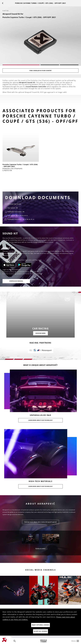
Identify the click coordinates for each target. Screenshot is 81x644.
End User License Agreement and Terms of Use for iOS (21, 272)
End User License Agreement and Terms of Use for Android (22, 274)
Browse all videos (40, 548)
